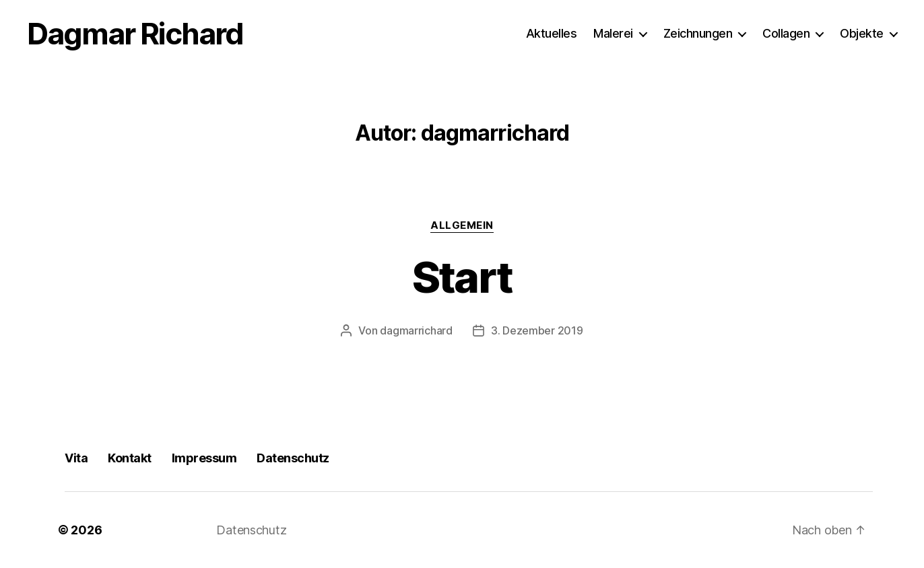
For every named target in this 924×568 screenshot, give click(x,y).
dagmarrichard (416, 330)
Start (462, 277)
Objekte (862, 33)
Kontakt (130, 458)
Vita (76, 458)
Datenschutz (293, 458)
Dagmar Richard (135, 34)
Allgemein (462, 225)
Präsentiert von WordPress (375, 530)
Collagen (786, 33)
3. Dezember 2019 (537, 330)
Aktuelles (552, 33)
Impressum (204, 458)
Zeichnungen (698, 33)
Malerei (613, 33)
